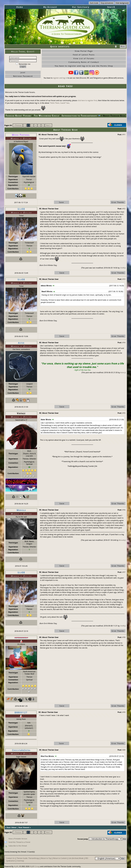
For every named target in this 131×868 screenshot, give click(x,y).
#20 (124, 750)
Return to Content (60, 858)
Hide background (122, 3)
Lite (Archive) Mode (76, 858)
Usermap (20, 861)
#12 (124, 209)
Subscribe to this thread (18, 846)
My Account (50, 7)
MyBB (16, 866)
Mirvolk (122, 540)
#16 (124, 510)
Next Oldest (12, 827)
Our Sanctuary (81, 7)
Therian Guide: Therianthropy (28, 858)
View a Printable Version (18, 839)
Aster (122, 372)
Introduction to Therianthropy (80, 116)
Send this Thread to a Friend (19, 842)
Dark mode (94, 3)
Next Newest (24, 827)
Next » (48, 125)
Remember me (23, 64)
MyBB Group (35, 866)
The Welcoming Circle (47, 116)
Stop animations (107, 3)
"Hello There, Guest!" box (60, 103)
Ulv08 (122, 268)
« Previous (18, 125)
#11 (124, 134)
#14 (124, 342)
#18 (124, 637)
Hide (123, 46)
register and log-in (60, 78)
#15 (124, 413)
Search (111, 7)
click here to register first (87, 100)
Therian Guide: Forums (19, 116)
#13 (124, 279)
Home (20, 7)
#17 (124, 572)
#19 (124, 712)
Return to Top (46, 858)
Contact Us (10, 858)
